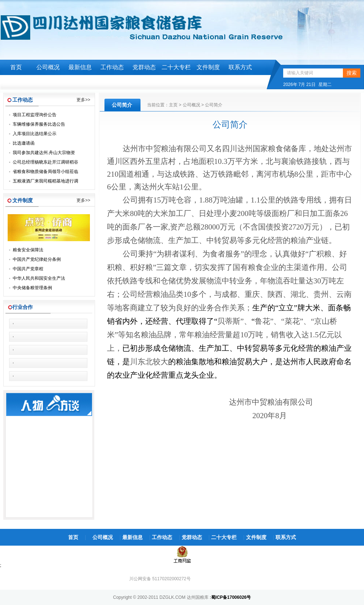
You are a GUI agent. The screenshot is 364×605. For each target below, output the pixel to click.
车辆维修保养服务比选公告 (39, 124)
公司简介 (214, 105)
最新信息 (80, 67)
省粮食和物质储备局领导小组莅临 (45, 172)
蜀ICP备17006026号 (231, 597)
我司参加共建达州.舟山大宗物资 (44, 153)
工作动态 (112, 67)
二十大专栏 (176, 67)
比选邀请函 (24, 143)
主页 (173, 105)
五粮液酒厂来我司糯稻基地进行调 (45, 181)
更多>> (83, 100)
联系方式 (240, 67)
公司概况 (48, 67)
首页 (16, 67)
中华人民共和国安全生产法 (39, 278)
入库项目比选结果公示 (35, 134)
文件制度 (208, 67)
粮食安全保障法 (28, 250)
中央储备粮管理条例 (32, 288)
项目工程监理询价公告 (35, 115)
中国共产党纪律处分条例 (37, 259)
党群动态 (144, 67)
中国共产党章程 (28, 269)
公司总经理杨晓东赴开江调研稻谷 (45, 162)
